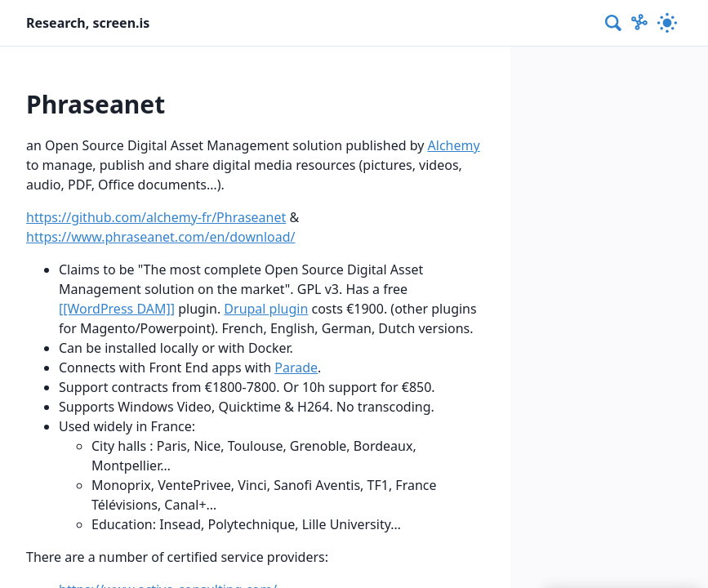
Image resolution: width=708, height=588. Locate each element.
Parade (296, 367)
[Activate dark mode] (667, 23)
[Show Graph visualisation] (639, 23)
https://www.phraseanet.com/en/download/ (161, 237)
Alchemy (454, 145)
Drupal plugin (266, 309)
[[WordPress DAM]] (117, 309)
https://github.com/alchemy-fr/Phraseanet (156, 217)
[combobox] (614, 23)
